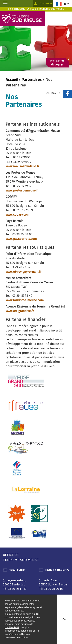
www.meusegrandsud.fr (22, 166)
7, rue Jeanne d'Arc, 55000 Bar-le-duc (14, 582)
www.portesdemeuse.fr (22, 190)
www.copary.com (18, 215)
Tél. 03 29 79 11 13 (15, 589)
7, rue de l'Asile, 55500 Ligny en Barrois (53, 582)
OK (65, 619)
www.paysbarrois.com (21, 239)
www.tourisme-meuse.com (25, 300)
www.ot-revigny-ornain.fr (24, 272)
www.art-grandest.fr (20, 311)
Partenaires (32, 79)
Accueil (12, 79)
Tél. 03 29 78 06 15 (51, 589)
